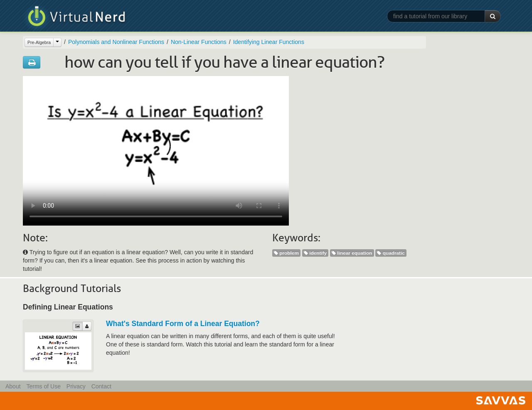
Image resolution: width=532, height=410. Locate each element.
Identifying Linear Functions (269, 42)
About (13, 386)
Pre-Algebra (39, 42)
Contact (101, 386)
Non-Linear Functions (199, 42)
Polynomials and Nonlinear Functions (116, 42)
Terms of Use (43, 386)
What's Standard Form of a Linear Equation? (183, 324)
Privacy (76, 386)
